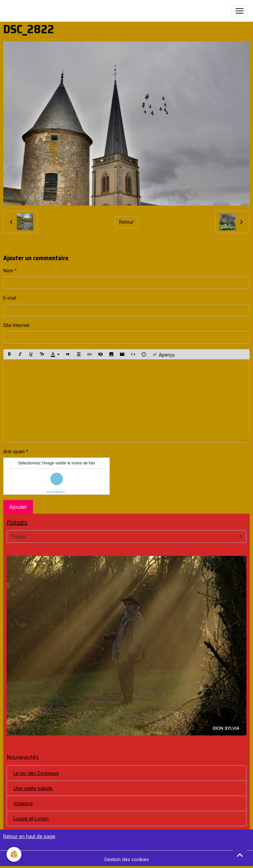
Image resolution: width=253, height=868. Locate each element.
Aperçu (163, 354)
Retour (126, 222)
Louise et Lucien (31, 818)
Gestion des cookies (126, 859)
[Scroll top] (240, 855)
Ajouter (18, 507)
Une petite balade (33, 788)
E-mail (10, 298)
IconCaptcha (55, 492)
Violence (23, 803)
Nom (8, 271)
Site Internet (16, 325)
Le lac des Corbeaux (36, 773)
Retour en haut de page (29, 836)
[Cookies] (14, 854)
